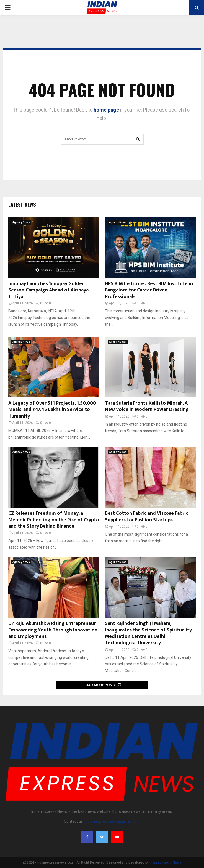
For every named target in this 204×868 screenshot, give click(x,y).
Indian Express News (165, 862)
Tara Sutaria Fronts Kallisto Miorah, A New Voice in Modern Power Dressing (147, 406)
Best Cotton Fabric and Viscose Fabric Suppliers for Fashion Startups (147, 517)
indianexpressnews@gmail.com (112, 821)
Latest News (22, 205)
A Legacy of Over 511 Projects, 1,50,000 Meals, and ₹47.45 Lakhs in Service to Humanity (52, 410)
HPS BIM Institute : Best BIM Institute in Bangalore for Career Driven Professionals (149, 290)
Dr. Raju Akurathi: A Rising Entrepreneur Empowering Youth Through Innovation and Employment (53, 630)
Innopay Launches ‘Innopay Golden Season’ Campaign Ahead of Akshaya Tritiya (48, 290)
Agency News (21, 222)
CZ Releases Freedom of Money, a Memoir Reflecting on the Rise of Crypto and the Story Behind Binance (54, 520)
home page (106, 110)
